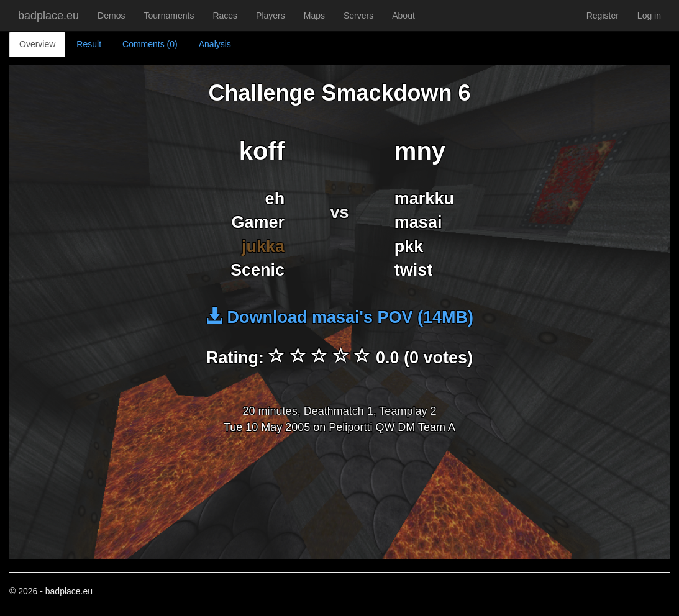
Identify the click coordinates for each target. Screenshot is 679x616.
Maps (314, 16)
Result (89, 44)
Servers (358, 16)
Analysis (215, 44)
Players (271, 16)
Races (225, 16)
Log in (649, 16)
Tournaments (169, 16)
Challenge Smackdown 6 (339, 93)
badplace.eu (48, 16)
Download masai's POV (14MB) (339, 317)
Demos (111, 16)
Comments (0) (150, 44)
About (403, 16)
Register (603, 16)
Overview (37, 44)
